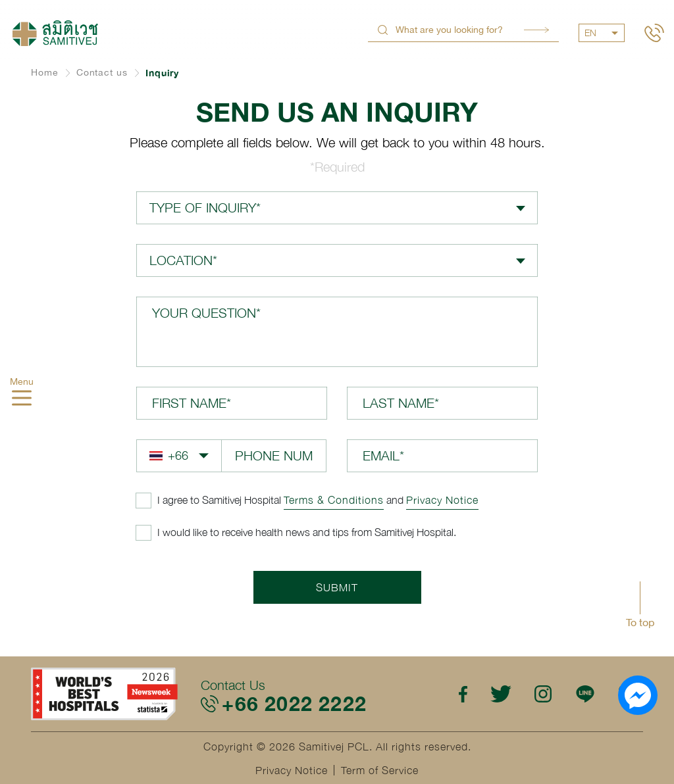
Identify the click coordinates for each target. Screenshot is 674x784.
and (318, 500)
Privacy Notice (442, 500)
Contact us (102, 72)
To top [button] (640, 622)
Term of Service (380, 770)
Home (45, 72)
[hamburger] (22, 400)
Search (536, 30)
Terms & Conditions (334, 500)
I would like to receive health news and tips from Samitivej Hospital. (307, 532)
